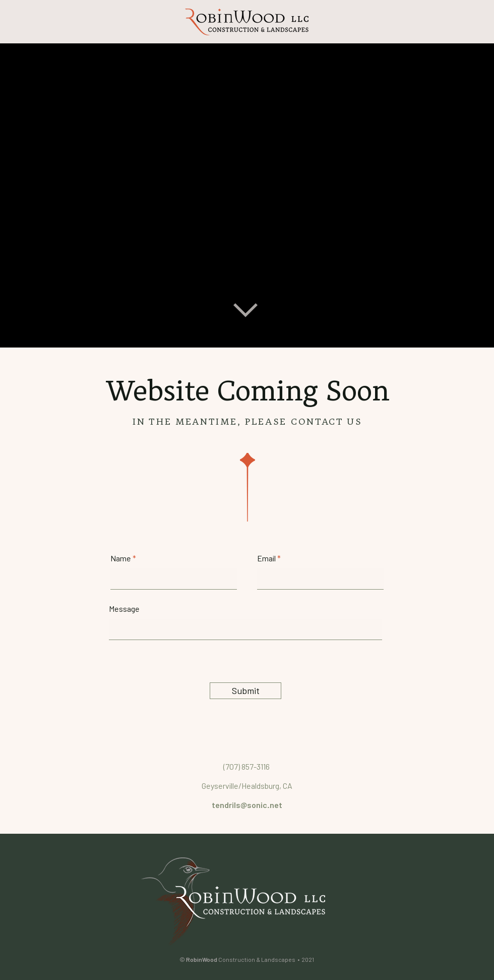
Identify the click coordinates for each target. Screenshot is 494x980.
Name (121, 558)
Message (124, 609)
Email (266, 558)
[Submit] (245, 691)
